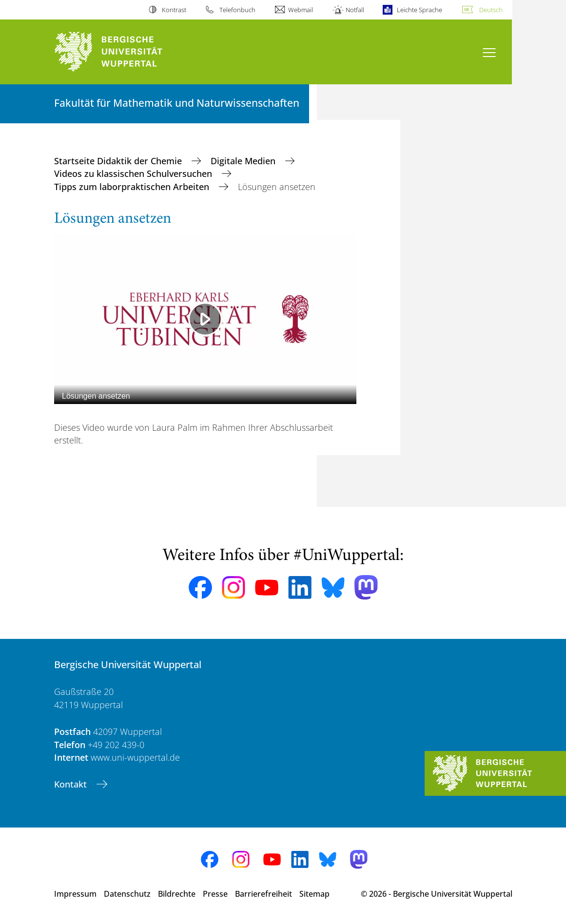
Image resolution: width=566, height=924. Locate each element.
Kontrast (174, 10)
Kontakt (72, 784)
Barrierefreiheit (263, 894)
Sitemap (314, 894)
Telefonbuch (237, 10)
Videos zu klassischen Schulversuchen (134, 173)
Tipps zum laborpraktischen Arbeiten (133, 187)
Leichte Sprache (420, 10)
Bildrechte (177, 894)
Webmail (301, 10)
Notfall (355, 10)
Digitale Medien (244, 161)
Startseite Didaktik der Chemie (119, 161)
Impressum (75, 894)
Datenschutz (127, 894)
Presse (215, 894)
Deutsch (491, 10)
